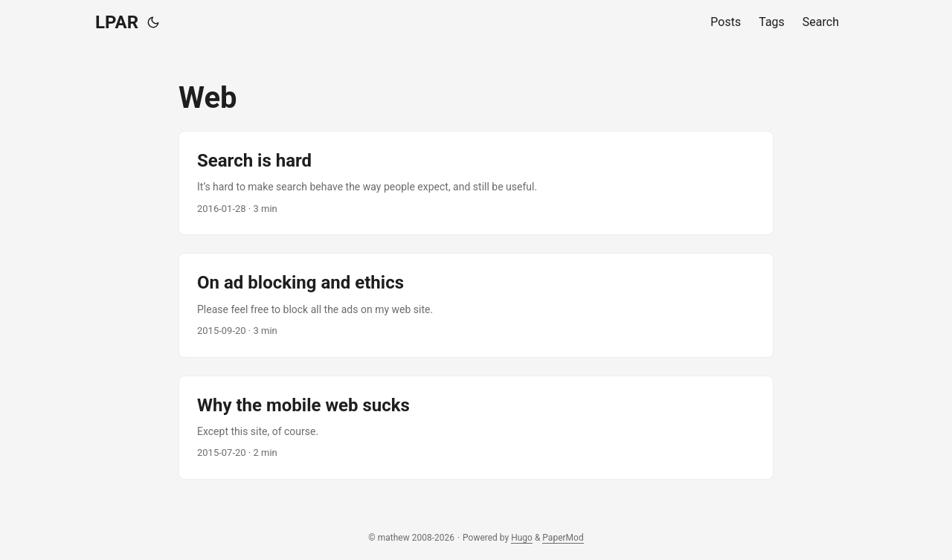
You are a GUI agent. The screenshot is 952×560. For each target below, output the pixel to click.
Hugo (522, 538)
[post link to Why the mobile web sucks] (476, 428)
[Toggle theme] (153, 22)
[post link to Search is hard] (476, 183)
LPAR (117, 22)
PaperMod (563, 538)
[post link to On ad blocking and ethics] (476, 305)
